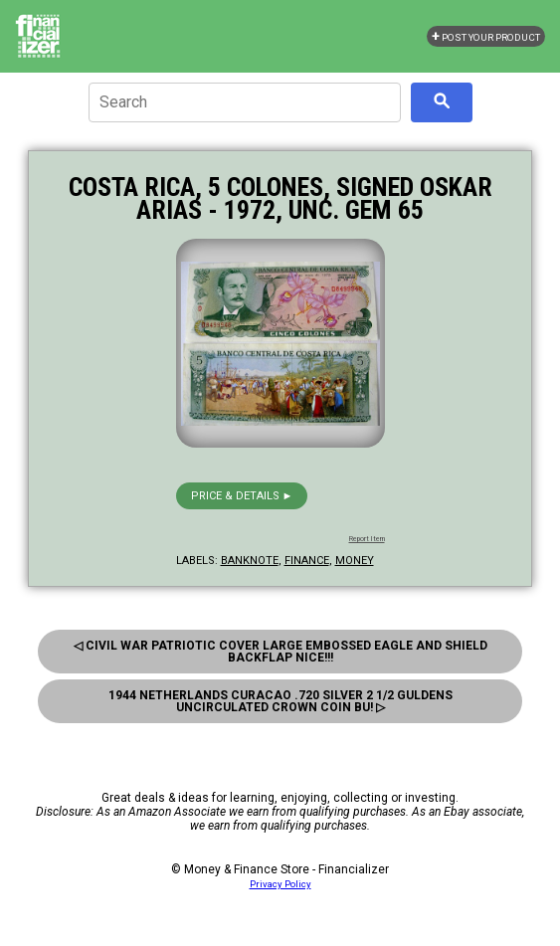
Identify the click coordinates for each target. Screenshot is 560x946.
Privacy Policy (280, 884)
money (355, 561)
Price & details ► (242, 496)
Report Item (367, 539)
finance (307, 561)
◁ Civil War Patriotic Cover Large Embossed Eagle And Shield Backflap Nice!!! (280, 652)
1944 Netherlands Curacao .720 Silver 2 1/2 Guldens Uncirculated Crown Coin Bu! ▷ (280, 701)
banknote (250, 561)
